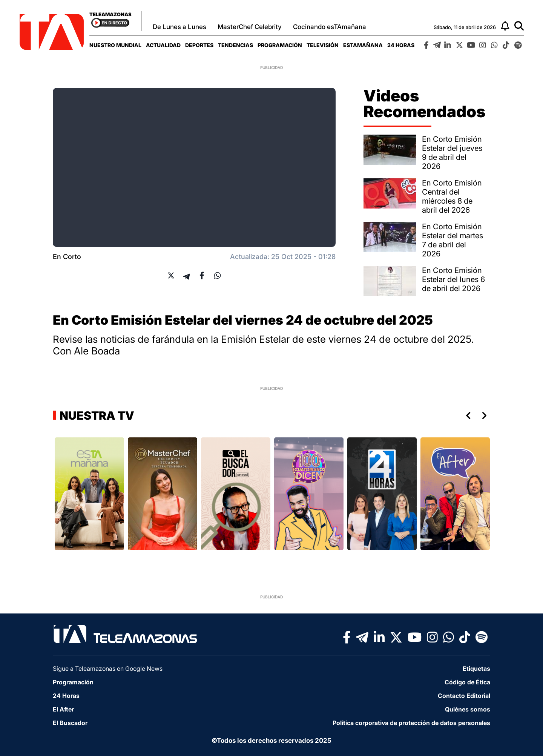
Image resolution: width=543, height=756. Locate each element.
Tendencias (235, 45)
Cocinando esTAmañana (330, 27)
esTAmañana (363, 45)
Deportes (199, 45)
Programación (280, 45)
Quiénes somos (468, 709)
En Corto (67, 257)
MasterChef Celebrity (250, 27)
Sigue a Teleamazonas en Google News (108, 669)
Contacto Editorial (464, 696)
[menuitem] (115, 45)
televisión (323, 45)
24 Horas (401, 45)
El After (63, 709)
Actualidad (163, 45)
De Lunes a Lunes (179, 27)
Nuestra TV (96, 416)
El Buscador (70, 723)
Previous (467, 416)
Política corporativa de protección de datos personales (411, 723)
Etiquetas (476, 669)
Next (486, 416)
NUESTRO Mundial (115, 45)
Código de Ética (467, 682)
